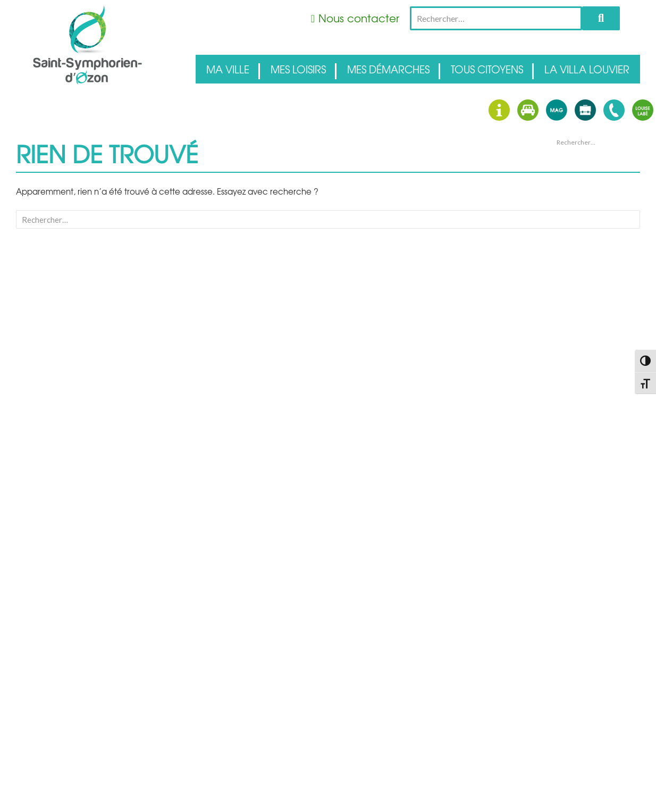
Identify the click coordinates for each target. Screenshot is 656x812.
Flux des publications (585, 410)
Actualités (569, 348)
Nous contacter (359, 18)
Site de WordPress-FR (586, 436)
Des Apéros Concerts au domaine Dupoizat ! (592, 198)
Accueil (566, 336)
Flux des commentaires (589, 423)
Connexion (571, 397)
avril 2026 (568, 287)
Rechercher (601, 18)
